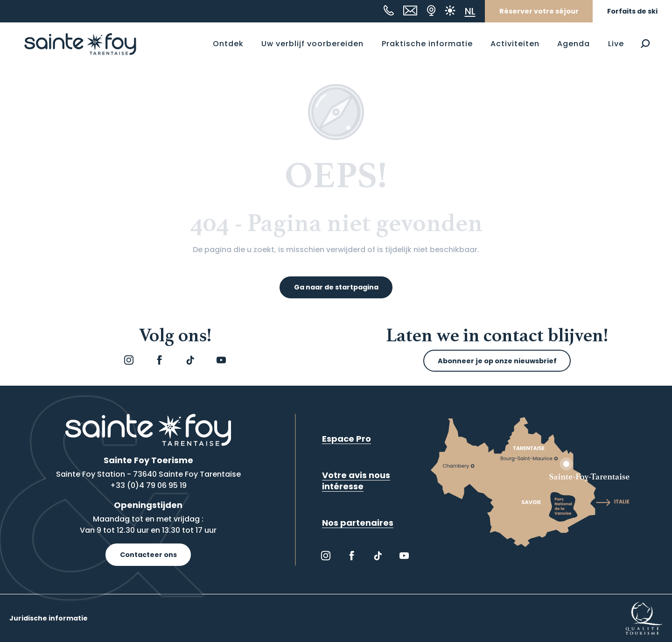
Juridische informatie (49, 618)
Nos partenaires (358, 523)
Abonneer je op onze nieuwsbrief (497, 361)
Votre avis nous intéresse (356, 481)
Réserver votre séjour (539, 11)
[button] (645, 44)
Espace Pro (346, 439)
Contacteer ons (148, 555)
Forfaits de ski (632, 11)
